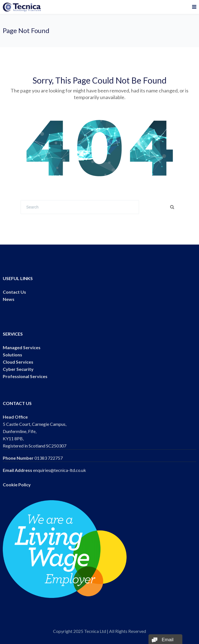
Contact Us (14, 292)
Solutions (12, 355)
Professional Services (25, 376)
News (9, 299)
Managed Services (22, 347)
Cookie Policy (17, 485)
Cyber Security (18, 369)
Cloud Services (18, 362)
